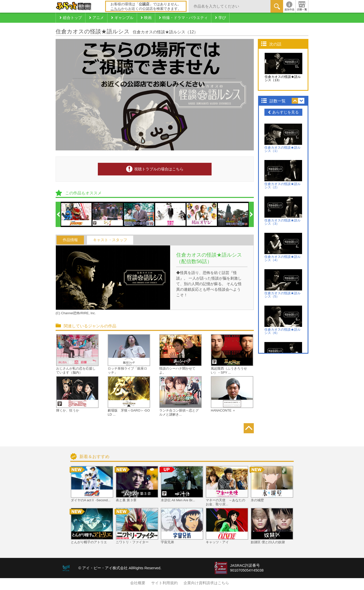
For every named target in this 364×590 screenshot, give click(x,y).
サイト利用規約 (164, 583)
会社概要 (138, 583)
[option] (77, 214)
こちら (116, 9)
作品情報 (70, 240)
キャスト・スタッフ (110, 240)
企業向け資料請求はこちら (206, 583)
